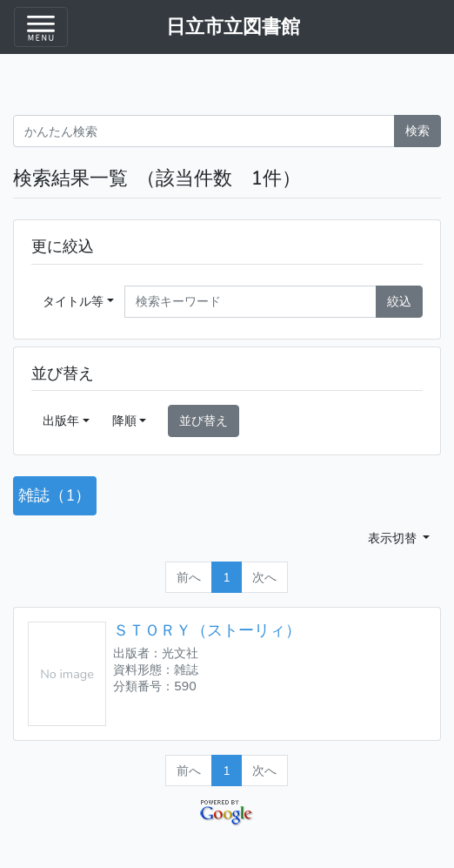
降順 (124, 421)
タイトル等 (73, 301)
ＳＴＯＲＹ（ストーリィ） (207, 630)
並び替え (204, 421)
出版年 (61, 421)
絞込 (399, 301)
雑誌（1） (54, 495)
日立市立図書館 (233, 27)
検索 (417, 131)
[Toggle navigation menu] (41, 27)
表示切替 (394, 538)
